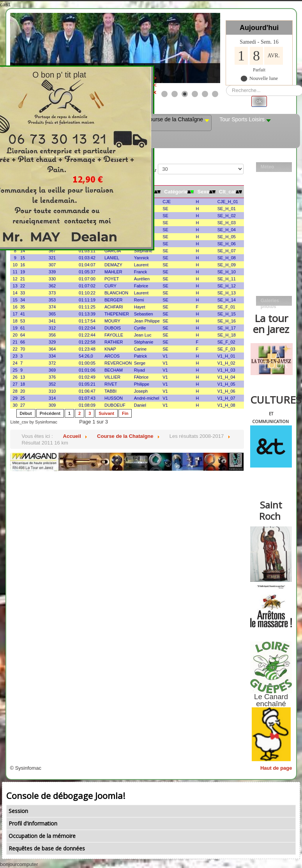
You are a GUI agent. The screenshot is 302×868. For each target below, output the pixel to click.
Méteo (268, 167)
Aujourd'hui (259, 28)
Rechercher (226, 85)
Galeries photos (270, 302)
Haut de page (276, 768)
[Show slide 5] (205, 94)
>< (190, 81)
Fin (125, 413)
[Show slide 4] (195, 94)
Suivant (106, 413)
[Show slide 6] (215, 94)
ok (259, 101)
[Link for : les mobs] (115, 48)
